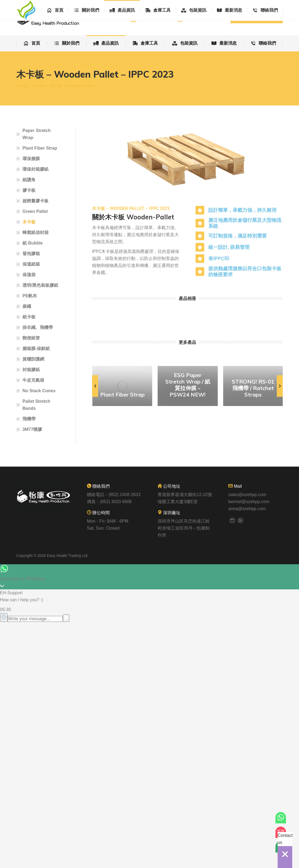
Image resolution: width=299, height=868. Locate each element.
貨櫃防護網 (33, 359)
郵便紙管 (31, 338)
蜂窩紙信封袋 (35, 232)
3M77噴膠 (32, 429)
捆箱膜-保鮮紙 (36, 349)
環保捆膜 (31, 159)
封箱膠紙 (31, 370)
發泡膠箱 (31, 254)
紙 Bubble (33, 243)
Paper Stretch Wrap (37, 134)
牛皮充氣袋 (33, 380)
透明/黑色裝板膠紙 (40, 285)
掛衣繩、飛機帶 (38, 327)
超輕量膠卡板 (35, 201)
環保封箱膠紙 (35, 169)
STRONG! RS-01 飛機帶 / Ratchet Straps (253, 388)
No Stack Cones (39, 391)
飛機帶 (29, 419)
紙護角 (29, 180)
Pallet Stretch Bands (36, 405)
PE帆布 (30, 296)
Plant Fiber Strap (122, 395)
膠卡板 (29, 190)
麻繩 (27, 306)
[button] (95, 386)
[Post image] (122, 386)
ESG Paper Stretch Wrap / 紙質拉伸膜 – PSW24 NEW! (188, 385)
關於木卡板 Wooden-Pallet (133, 217)
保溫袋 (29, 275)
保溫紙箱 (31, 264)
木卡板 (29, 222)
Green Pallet (35, 211)
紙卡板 (29, 317)
